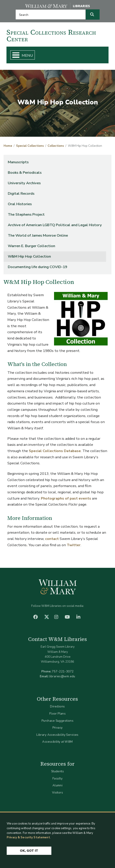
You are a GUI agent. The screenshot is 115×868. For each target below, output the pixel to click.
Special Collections (30, 146)
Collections (56, 146)
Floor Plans (58, 714)
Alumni (58, 785)
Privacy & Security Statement (28, 837)
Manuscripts (18, 162)
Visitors (57, 793)
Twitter (74, 545)
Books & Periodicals (25, 173)
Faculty (57, 778)
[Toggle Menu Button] (14, 55)
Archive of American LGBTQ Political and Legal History (55, 225)
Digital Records (21, 193)
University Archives (24, 183)
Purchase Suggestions (57, 721)
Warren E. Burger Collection (31, 246)
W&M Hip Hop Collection (29, 256)
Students (57, 771)
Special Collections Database (55, 451)
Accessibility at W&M (57, 742)
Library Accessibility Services (57, 735)
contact (52, 539)
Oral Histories (20, 204)
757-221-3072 (63, 671)
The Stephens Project (26, 214)
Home (8, 146)
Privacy (58, 728)
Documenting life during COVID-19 (38, 267)
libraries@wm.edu (62, 676)
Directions (57, 706)
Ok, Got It (29, 851)
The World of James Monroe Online (38, 235)
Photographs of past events (66, 498)
